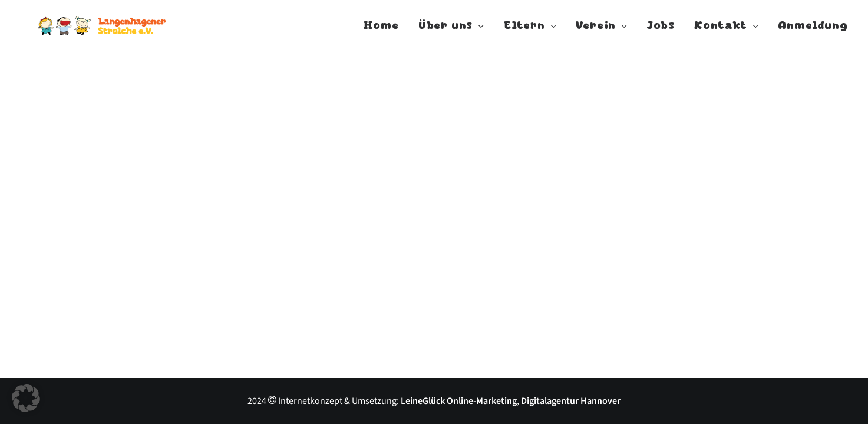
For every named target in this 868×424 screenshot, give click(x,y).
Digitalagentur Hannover (571, 401)
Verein (601, 31)
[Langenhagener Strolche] (116, 31)
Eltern (530, 31)
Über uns (451, 31)
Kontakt (726, 31)
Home (381, 31)
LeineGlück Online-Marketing (459, 401)
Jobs (661, 31)
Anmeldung (813, 31)
